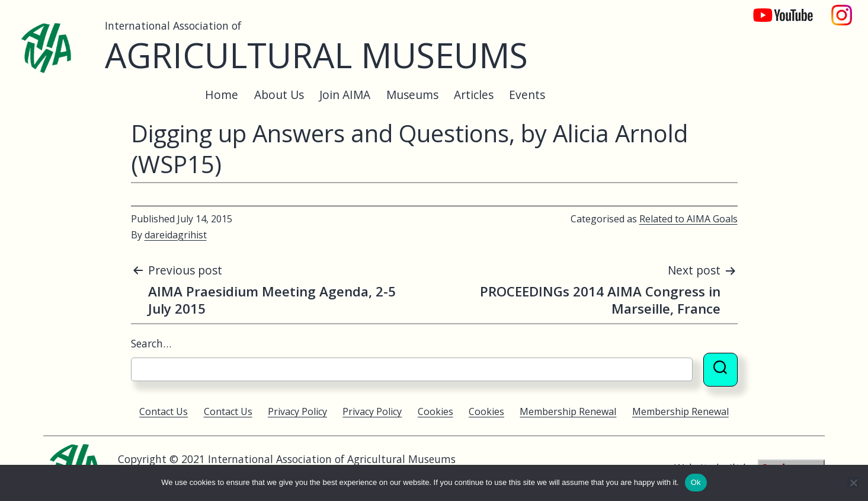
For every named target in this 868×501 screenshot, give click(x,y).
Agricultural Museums (316, 55)
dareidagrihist (176, 235)
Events (527, 95)
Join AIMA (345, 95)
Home (222, 95)
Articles (474, 95)
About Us (279, 95)
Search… (151, 343)
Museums (412, 95)
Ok (696, 482)
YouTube (775, 9)
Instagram (842, 9)
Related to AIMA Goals (688, 219)
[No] (853, 483)
